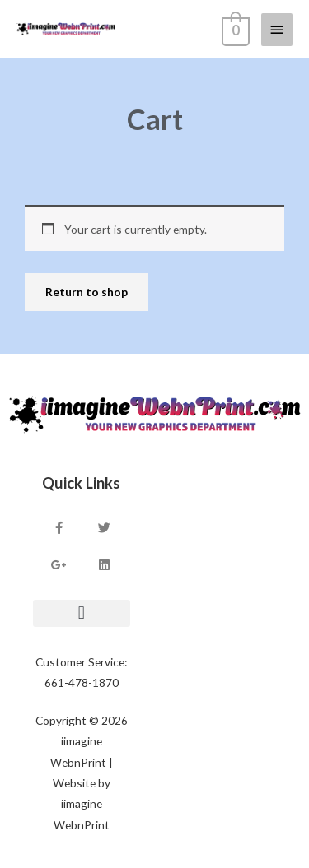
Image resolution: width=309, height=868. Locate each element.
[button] (82, 613)
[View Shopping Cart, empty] (234, 29)
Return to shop (87, 292)
